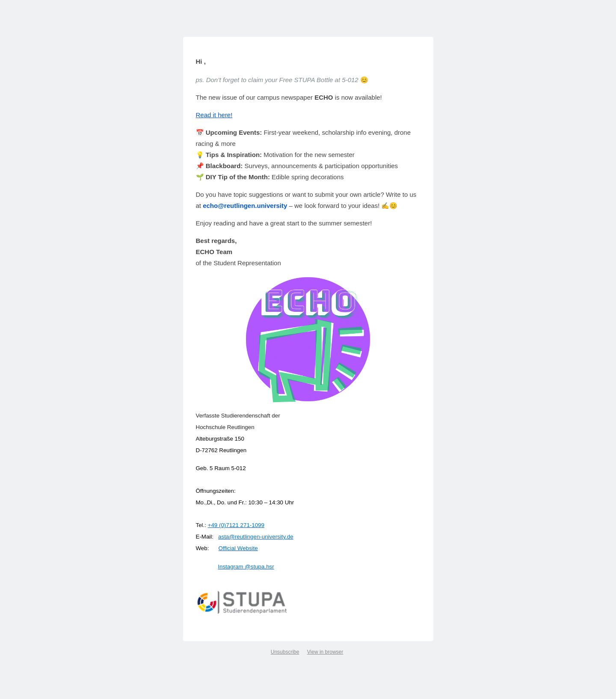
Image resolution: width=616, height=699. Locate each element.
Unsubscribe (285, 652)
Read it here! (214, 114)
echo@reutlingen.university (245, 205)
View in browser (325, 652)
